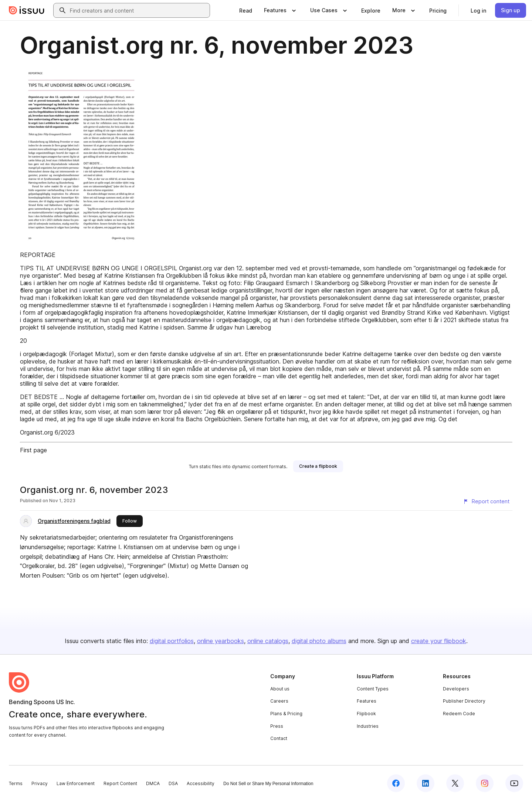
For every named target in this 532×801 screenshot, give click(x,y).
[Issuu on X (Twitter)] (455, 783)
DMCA (153, 783)
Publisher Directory (464, 701)
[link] (246, 10)
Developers (456, 689)
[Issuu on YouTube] (514, 783)
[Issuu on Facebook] (396, 783)
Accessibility (201, 783)
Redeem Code (459, 714)
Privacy (40, 783)
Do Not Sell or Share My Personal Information (268, 784)
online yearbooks (221, 641)
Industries (368, 726)
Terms (16, 783)
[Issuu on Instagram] (485, 783)
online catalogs (268, 641)
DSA (173, 783)
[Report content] (486, 501)
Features (367, 701)
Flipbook (366, 714)
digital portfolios (172, 641)
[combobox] (138, 10)
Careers (279, 701)
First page (33, 450)
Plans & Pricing (286, 714)
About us (280, 689)
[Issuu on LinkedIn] (426, 783)
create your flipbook (439, 641)
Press (277, 726)
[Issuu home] (27, 10)
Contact (279, 738)
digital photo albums (319, 641)
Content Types (373, 689)
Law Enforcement (76, 783)
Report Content (120, 783)
